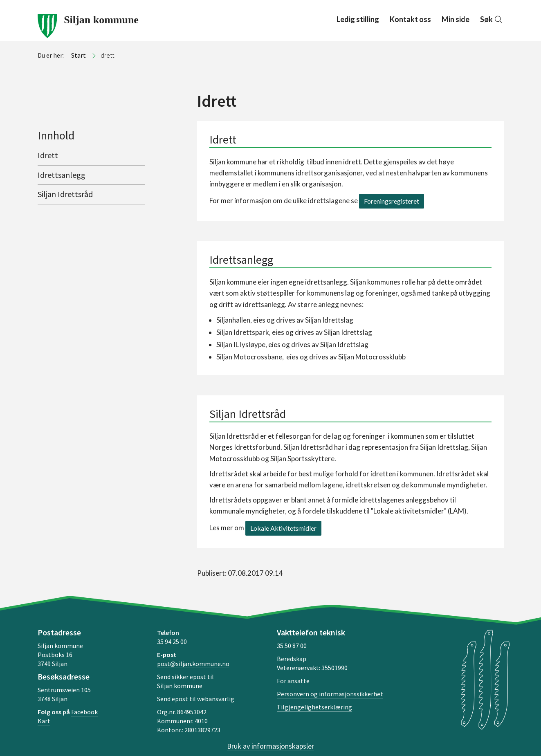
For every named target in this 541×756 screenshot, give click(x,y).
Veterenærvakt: (299, 668)
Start (79, 55)
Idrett (48, 155)
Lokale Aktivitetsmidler (283, 528)
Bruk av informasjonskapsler (270, 746)
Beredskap (292, 659)
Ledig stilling (358, 19)
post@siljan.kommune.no (193, 664)
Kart (44, 721)
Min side (456, 19)
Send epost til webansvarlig (196, 699)
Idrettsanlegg (62, 175)
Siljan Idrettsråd (65, 194)
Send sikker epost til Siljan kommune (185, 681)
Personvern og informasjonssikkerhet (330, 694)
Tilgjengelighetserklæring (314, 707)
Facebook (84, 712)
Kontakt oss (410, 19)
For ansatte (293, 681)
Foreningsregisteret (392, 201)
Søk (492, 19)
